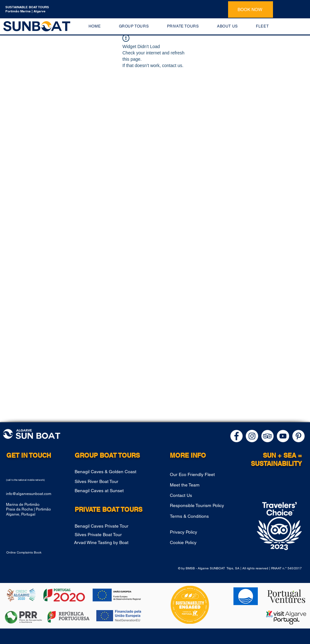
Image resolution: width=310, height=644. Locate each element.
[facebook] (236, 436)
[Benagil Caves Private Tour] (113, 526)
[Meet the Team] (202, 485)
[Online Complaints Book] (30, 553)
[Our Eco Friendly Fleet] (202, 475)
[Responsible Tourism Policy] (208, 505)
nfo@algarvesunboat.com (29, 494)
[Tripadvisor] (267, 436)
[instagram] (252, 436)
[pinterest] (298, 436)
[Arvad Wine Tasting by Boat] (112, 542)
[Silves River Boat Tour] (113, 482)
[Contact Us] (202, 495)
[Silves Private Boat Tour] (118, 535)
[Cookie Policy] (202, 542)
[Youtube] (283, 436)
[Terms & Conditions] (208, 516)
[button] (134, 26)
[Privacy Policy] (202, 532)
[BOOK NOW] (251, 9)
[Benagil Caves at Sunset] (117, 491)
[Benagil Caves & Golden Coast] (113, 472)
